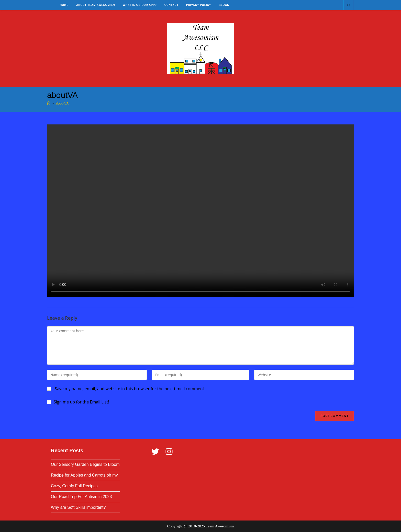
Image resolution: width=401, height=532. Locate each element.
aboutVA (62, 103)
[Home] (49, 103)
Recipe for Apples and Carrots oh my (84, 475)
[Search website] (349, 6)
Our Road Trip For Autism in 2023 (81, 497)
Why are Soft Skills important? (78, 507)
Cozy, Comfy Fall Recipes (74, 486)
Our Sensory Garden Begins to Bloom (85, 464)
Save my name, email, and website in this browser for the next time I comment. (130, 389)
